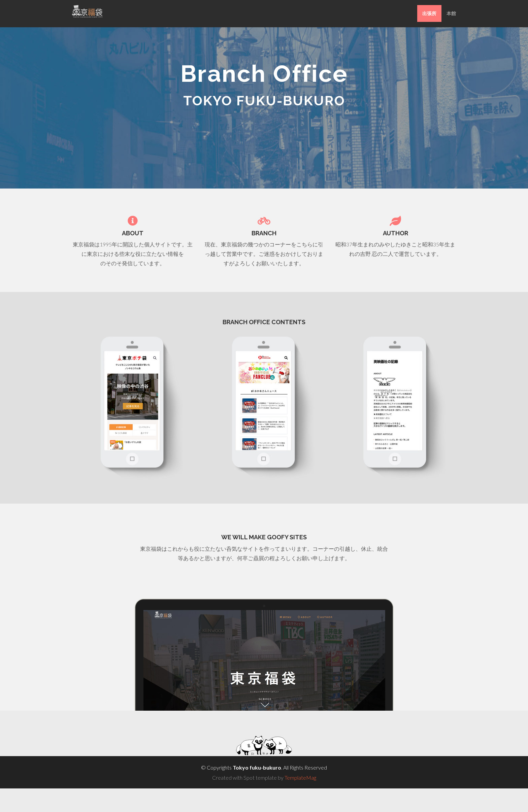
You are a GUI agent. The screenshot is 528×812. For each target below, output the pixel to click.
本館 (451, 13)
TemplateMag (300, 777)
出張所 (429, 13)
